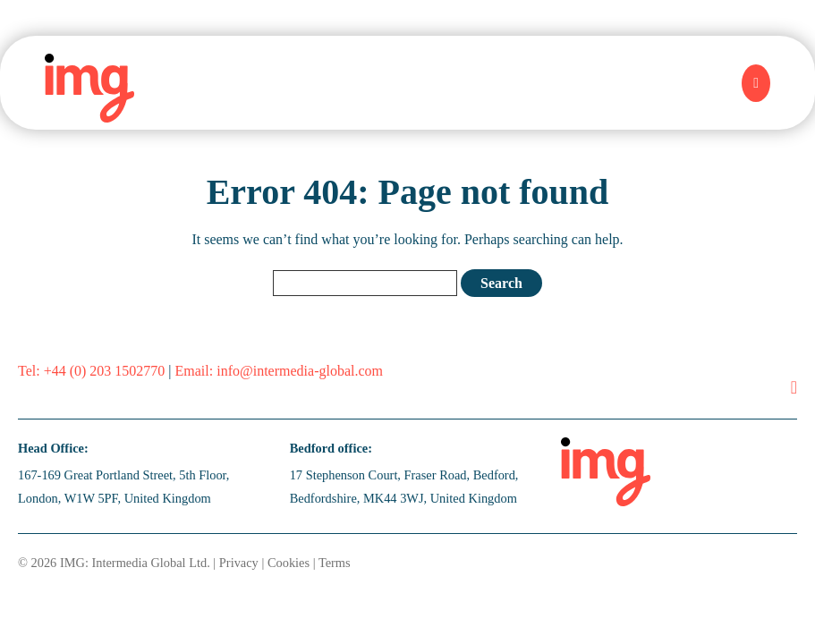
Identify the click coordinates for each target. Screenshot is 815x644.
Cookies (289, 563)
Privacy (239, 563)
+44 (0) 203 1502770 (105, 371)
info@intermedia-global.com (300, 371)
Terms (335, 563)
